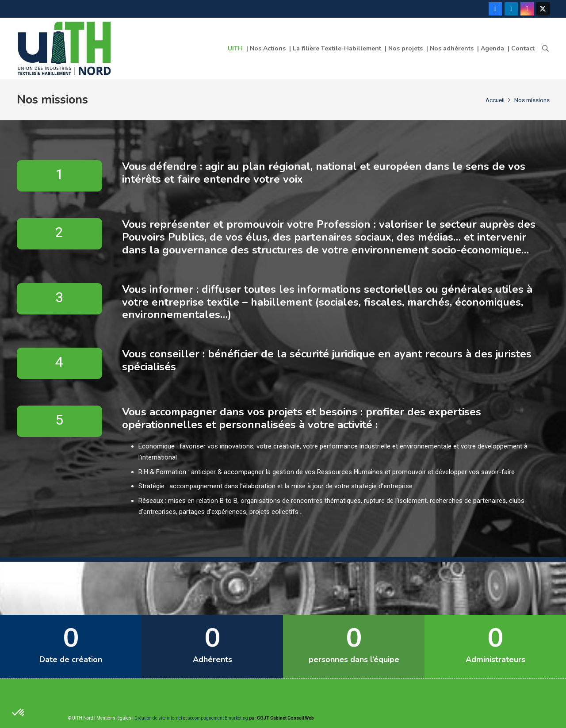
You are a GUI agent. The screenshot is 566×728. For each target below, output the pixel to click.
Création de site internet (158, 718)
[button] (545, 49)
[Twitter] (543, 9)
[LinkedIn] (511, 9)
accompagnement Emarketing (218, 718)
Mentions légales (114, 718)
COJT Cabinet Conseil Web (285, 718)
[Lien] (65, 49)
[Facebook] (495, 9)
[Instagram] (527, 9)
